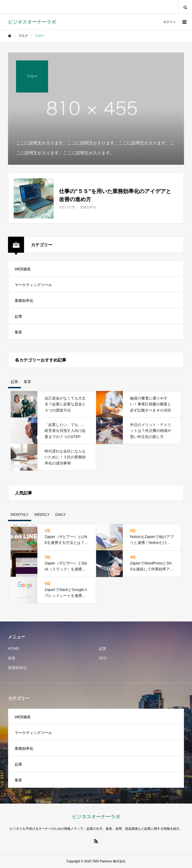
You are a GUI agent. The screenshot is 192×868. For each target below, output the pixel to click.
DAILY (60, 514)
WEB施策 (23, 269)
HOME (14, 648)
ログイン (170, 22)
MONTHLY (20, 514)
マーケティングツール (33, 285)
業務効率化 (24, 301)
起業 (18, 316)
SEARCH (185, 7)
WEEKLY (42, 514)
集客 (18, 332)
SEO (103, 658)
